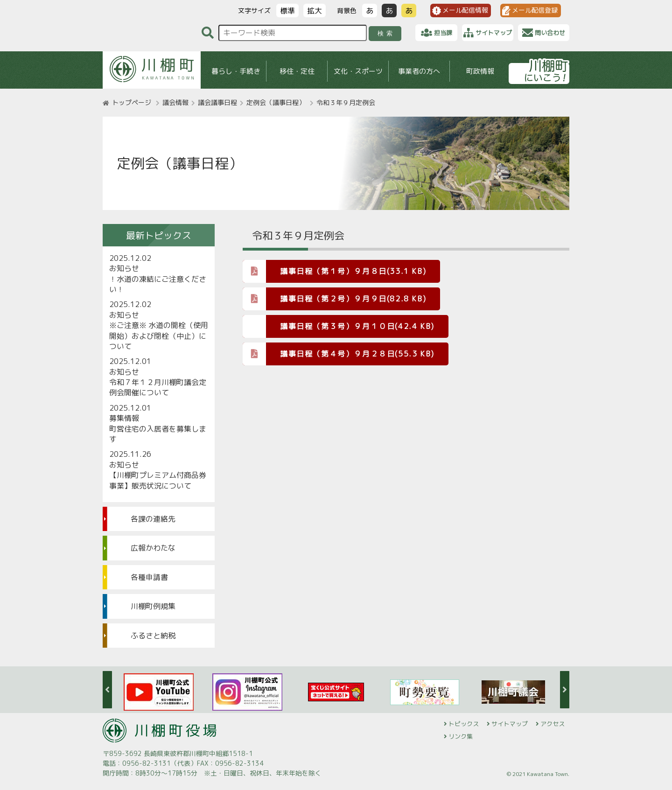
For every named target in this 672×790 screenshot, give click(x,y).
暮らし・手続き (236, 71)
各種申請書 (149, 577)
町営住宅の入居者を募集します (158, 434)
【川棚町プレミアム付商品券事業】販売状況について (158, 480)
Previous (107, 690)
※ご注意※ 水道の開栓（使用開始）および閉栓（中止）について (159, 336)
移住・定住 (297, 71)
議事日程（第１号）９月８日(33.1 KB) (334, 271)
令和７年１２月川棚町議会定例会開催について (158, 387)
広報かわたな (153, 548)
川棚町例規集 (153, 606)
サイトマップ (510, 724)
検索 (387, 33)
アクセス (553, 724)
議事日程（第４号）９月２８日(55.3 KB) (339, 353)
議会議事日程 (217, 102)
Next (565, 690)
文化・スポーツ (358, 71)
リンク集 (461, 736)
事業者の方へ (419, 71)
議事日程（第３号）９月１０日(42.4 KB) (357, 326)
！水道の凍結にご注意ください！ (158, 284)
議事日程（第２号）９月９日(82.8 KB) (334, 298)
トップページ (132, 102)
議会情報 (175, 102)
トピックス (464, 724)
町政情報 (480, 71)
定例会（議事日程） (276, 102)
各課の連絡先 (153, 519)
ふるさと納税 (153, 636)
